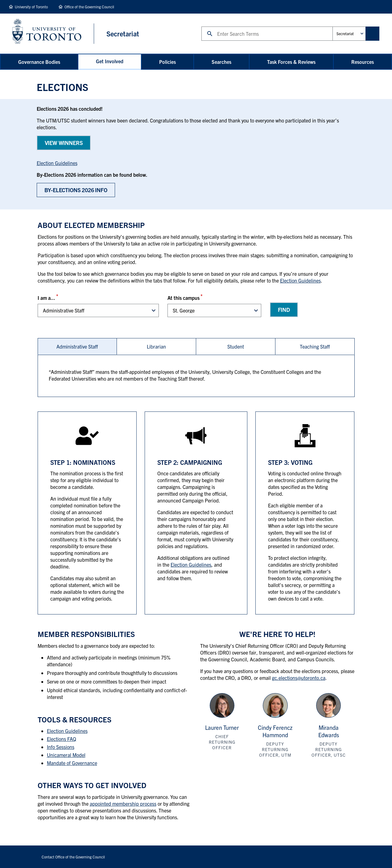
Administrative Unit (332, 26)
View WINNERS (64, 143)
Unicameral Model (66, 755)
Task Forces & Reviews (291, 62)
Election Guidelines (57, 163)
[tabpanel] (196, 376)
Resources (363, 62)
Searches (221, 62)
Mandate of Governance (72, 763)
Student (236, 346)
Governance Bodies (39, 62)
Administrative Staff (77, 346)
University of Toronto (31, 7)
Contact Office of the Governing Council (73, 857)
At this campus (184, 298)
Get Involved (110, 61)
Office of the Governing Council (89, 7)
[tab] (77, 346)
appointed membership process (123, 804)
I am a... (46, 298)
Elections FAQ (62, 739)
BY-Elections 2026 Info (76, 190)
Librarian (156, 346)
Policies (167, 62)
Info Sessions (61, 747)
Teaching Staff (315, 346)
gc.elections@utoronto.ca (299, 678)
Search (201, 26)
